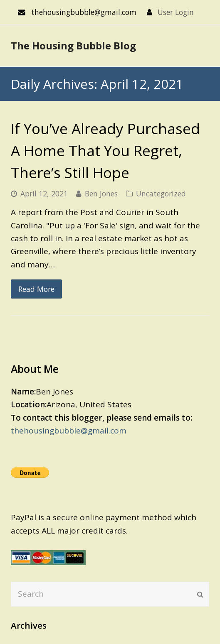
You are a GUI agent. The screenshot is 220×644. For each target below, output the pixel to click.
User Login (176, 12)
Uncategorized (161, 193)
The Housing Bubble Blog (73, 45)
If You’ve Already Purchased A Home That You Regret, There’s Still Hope (105, 150)
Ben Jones (101, 193)
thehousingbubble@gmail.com (69, 431)
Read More (36, 289)
